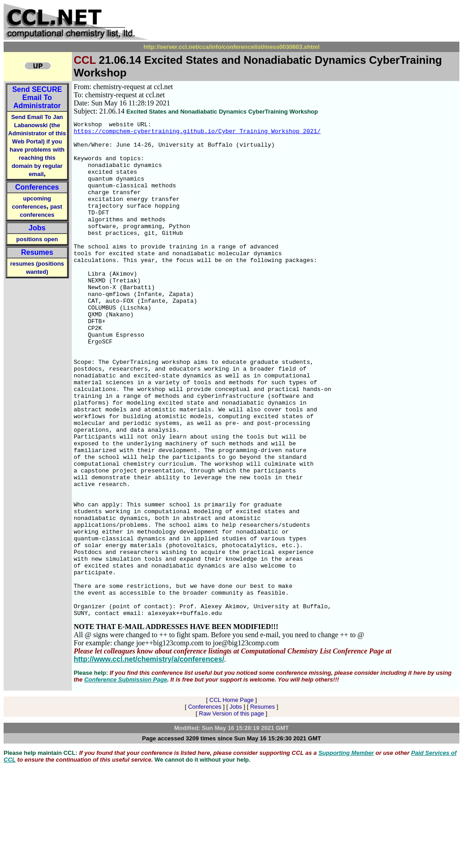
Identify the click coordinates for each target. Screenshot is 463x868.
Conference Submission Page (126, 779)
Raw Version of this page (231, 813)
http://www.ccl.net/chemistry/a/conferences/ (149, 758)
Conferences (37, 187)
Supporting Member (346, 852)
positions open (37, 239)
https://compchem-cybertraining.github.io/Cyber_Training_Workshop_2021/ (197, 134)
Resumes (37, 252)
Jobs (37, 228)
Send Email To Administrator (37, 98)
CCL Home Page (231, 799)
